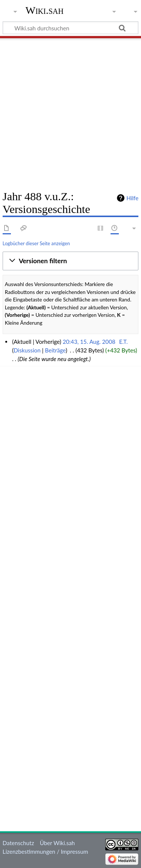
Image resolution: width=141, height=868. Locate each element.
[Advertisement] (70, 112)
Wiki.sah (45, 10)
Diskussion (27, 350)
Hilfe (132, 198)
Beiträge (55, 350)
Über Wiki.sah (57, 843)
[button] (70, 261)
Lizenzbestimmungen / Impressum (45, 852)
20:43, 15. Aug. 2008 (89, 342)
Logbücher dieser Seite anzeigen (36, 243)
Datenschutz (18, 843)
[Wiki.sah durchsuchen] (70, 28)
